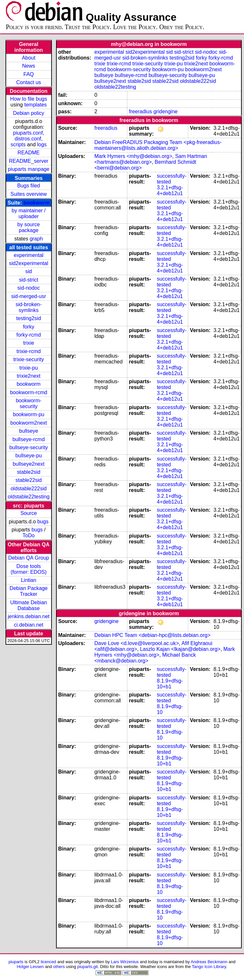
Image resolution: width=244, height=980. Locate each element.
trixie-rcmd (29, 351)
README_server (29, 161)
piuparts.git (87, 967)
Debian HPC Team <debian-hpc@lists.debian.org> (152, 635)
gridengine (165, 111)
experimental (29, 255)
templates (35, 105)
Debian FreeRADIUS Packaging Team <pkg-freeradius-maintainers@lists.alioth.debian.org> (158, 145)
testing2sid (29, 318)
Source (29, 513)
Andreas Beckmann (209, 962)
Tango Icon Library (209, 967)
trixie (29, 343)
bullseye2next (29, 464)
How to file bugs (29, 99)
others (59, 967)
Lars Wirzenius (125, 962)
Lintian (29, 580)
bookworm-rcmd (29, 392)
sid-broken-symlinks (29, 307)
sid (29, 271)
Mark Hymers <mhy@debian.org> (133, 156)
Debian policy (29, 113)
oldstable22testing (29, 497)
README (29, 153)
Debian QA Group (29, 558)
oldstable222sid (29, 489)
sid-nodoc (29, 288)
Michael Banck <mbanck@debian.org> (145, 658)
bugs (43, 522)
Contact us (29, 82)
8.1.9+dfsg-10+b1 (170, 684)
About (29, 58)
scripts (18, 145)
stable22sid (29, 480)
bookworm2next (29, 423)
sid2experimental (29, 263)
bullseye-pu (29, 456)
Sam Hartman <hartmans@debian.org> (151, 159)
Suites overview (29, 194)
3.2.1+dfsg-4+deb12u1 (170, 190)
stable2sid (29, 472)
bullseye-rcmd (29, 439)
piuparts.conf (28, 133)
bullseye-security (29, 447)
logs (42, 145)
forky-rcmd (29, 335)
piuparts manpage (29, 169)
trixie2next (29, 376)
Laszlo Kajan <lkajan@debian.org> (180, 649)
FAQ (29, 74)
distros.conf (28, 139)
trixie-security (29, 359)
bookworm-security (29, 403)
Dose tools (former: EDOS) (29, 569)
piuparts (16, 962)
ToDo (29, 535)
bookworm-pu (29, 414)
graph (36, 239)
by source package (29, 227)
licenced (49, 962)
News (29, 66)
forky (29, 327)
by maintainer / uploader (29, 213)
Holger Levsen (30, 967)
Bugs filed (29, 186)
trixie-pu (29, 368)
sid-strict (29, 280)
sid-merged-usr (29, 296)
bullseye (29, 431)
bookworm (36, 203)
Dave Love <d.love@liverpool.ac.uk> (137, 643)
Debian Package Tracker (29, 591)
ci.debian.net (29, 625)
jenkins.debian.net (29, 616)
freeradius (140, 111)
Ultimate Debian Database (29, 605)
